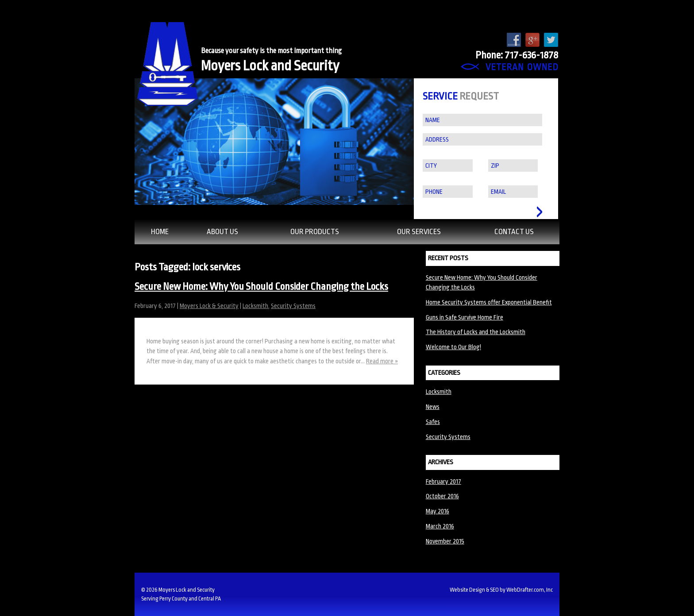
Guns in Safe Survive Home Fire (465, 317)
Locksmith (255, 306)
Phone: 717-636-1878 (517, 55)
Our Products (315, 232)
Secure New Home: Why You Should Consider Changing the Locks (261, 287)
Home (160, 232)
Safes (433, 422)
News (433, 407)
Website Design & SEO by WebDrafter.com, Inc (501, 590)
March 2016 (440, 526)
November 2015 (445, 541)
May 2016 (438, 511)
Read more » (382, 361)
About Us (222, 232)
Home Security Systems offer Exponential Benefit (489, 302)
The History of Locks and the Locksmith (476, 332)
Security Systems (293, 306)
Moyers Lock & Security (209, 306)
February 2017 (443, 481)
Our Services (419, 232)
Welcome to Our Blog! (453, 347)
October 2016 (442, 496)
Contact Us (514, 232)
